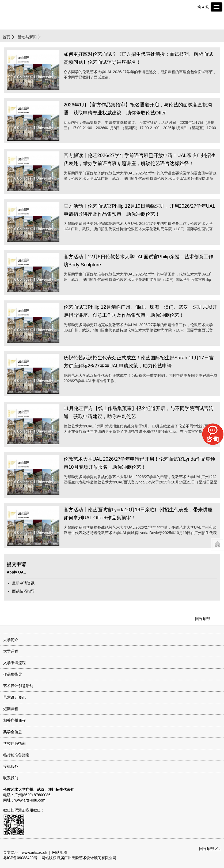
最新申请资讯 (23, 583)
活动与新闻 (27, 37)
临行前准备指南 (16, 755)
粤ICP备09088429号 (20, 858)
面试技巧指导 (23, 591)
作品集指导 (13, 674)
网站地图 (60, 852)
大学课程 (11, 651)
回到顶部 (203, 619)
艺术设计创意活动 (18, 686)
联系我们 (11, 778)
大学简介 (11, 640)
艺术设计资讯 (14, 697)
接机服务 (11, 766)
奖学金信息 (13, 732)
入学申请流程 (14, 663)
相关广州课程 (14, 720)
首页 (6, 37)
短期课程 (11, 709)
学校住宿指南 (14, 743)
